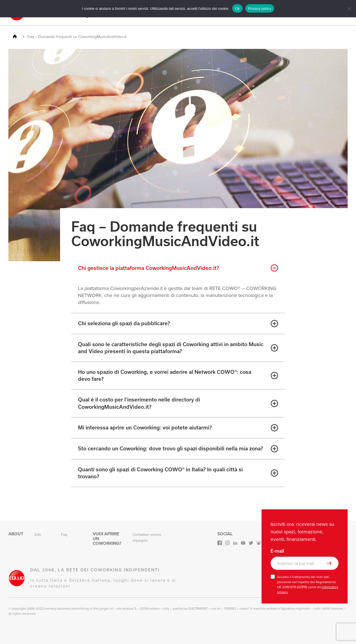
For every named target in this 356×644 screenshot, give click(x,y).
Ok (237, 9)
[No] (349, 9)
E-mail (277, 551)
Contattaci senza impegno (147, 538)
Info (38, 535)
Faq (64, 535)
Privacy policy (260, 9)
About (16, 534)
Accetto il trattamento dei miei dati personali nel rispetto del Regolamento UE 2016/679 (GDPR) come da (308, 584)
